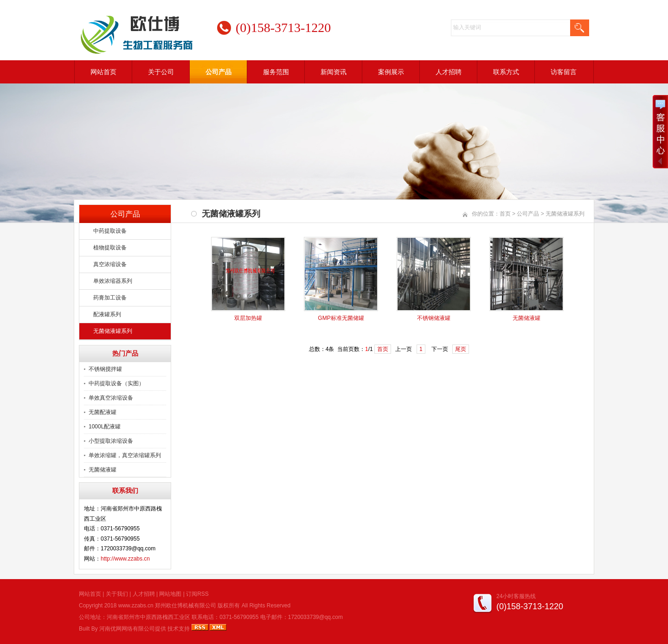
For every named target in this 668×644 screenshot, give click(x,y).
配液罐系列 (107, 314)
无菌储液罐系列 (113, 331)
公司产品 (218, 72)
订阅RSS (197, 594)
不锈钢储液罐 (434, 318)
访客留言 (564, 72)
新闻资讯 (334, 72)
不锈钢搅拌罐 (105, 369)
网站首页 (103, 72)
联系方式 (506, 72)
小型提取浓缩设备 (111, 441)
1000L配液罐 (105, 427)
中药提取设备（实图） (116, 383)
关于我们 (117, 594)
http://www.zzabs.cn (125, 559)
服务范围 (276, 72)
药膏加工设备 (110, 298)
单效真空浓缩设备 (111, 398)
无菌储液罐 (103, 470)
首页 (505, 214)
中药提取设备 (110, 231)
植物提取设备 (110, 248)
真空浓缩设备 (110, 264)
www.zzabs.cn (136, 606)
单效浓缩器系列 (113, 281)
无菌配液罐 (103, 412)
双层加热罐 (248, 318)
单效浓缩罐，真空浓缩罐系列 (125, 455)
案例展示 (391, 72)
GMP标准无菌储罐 (341, 318)
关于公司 (161, 72)
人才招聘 (449, 72)
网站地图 (170, 594)
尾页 (461, 349)
